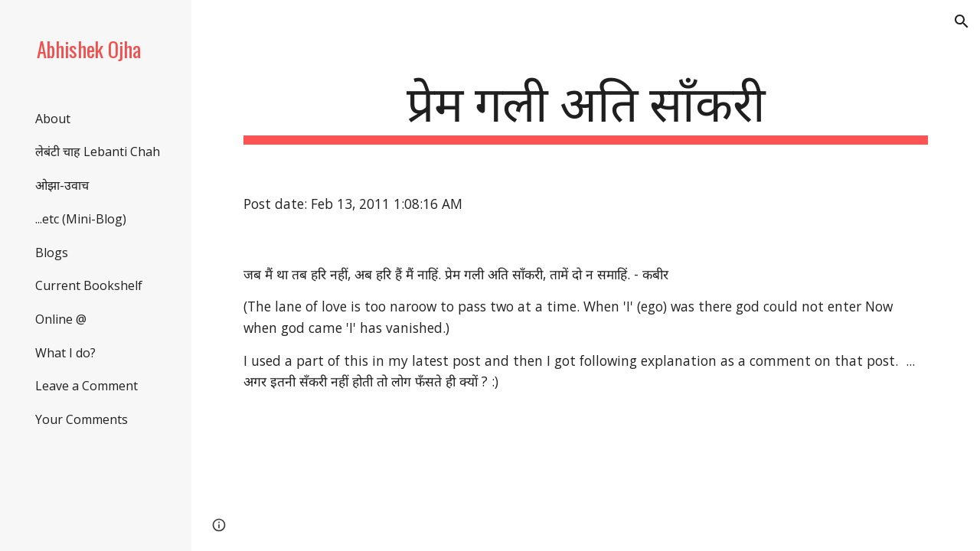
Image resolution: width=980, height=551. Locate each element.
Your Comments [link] (82, 419)
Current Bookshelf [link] (89, 285)
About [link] (53, 119)
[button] (962, 21)
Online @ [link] (61, 319)
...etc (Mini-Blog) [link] (81, 219)
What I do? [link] (65, 353)
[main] (586, 108)
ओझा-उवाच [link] (62, 185)
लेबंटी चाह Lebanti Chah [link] (98, 152)
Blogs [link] (52, 253)
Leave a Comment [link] (87, 386)
